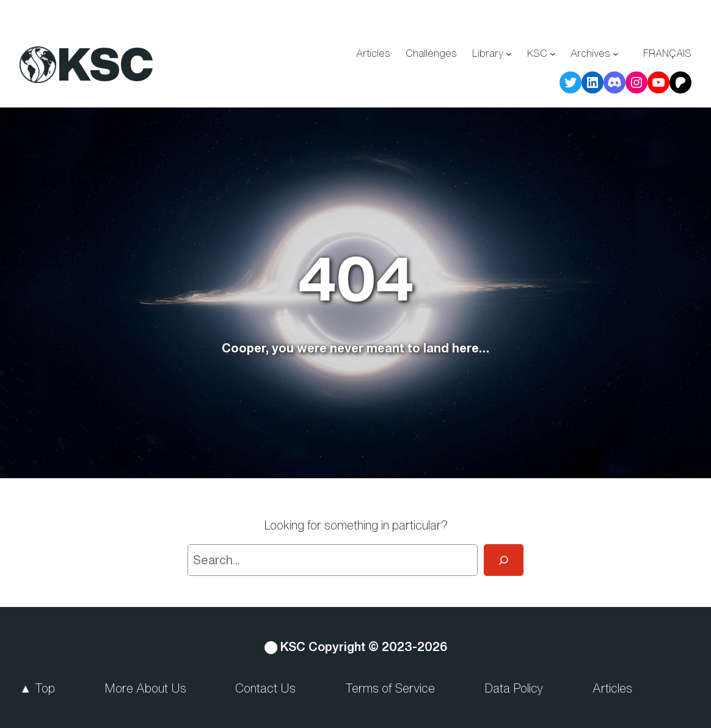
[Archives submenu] (616, 54)
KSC (105, 64)
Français (667, 53)
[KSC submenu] (553, 54)
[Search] (504, 560)
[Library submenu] (509, 54)
